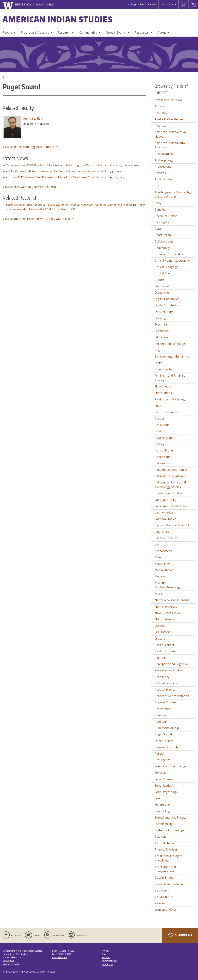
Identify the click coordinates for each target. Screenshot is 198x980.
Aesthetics (161, 113)
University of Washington (23, 972)
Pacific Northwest (166, 651)
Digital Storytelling (167, 305)
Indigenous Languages (170, 476)
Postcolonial (163, 709)
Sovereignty (163, 805)
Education (161, 337)
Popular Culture (165, 702)
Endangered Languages (170, 344)
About (162, 33)
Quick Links (167, 4)
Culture (160, 280)
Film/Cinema (163, 386)
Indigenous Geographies (171, 470)
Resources (142, 33)
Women (160, 903)
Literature (161, 544)
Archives (160, 173)
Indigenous (162, 463)
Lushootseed (163, 551)
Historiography (165, 438)
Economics (162, 331)
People (7, 33)
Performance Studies (169, 670)
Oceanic (160, 626)
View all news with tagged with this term (29, 187)
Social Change (164, 779)
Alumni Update (109, 961)
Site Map (106, 957)
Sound (159, 798)
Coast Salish (163, 235)
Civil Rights (162, 222)
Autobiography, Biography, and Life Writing (173, 194)
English (160, 350)
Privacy (105, 951)
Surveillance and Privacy (170, 817)
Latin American (165, 512)
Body (158, 203)
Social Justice (163, 786)
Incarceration (163, 457)
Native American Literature (173, 600)
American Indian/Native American (170, 145)
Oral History (163, 632)
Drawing (160, 318)
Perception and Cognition (172, 664)
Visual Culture (164, 897)
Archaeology (163, 167)
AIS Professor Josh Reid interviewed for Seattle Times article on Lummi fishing (58, 171)
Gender (160, 418)
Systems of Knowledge (170, 830)
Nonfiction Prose (166, 607)
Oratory (160, 639)
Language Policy (166, 500)
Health (159, 431)
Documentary (164, 312)
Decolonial (162, 286)
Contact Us (107, 964)
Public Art (161, 722)
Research (64, 33)
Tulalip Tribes (164, 878)
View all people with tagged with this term (30, 147)
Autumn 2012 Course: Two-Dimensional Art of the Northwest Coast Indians (56, 177)
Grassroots (162, 425)
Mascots (160, 557)
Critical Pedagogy (166, 267)
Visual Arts (162, 890)
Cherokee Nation (166, 216)
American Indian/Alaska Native (170, 134)
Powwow (160, 715)
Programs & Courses (35, 33)
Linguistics (162, 532)
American (161, 126)
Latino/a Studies (165, 519)
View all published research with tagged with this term (38, 219)
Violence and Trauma (169, 884)
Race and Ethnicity (167, 747)
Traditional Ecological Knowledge (169, 858)
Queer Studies (164, 741)
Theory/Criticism (166, 849)
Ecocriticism (162, 324)
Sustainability (164, 824)
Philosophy (162, 677)
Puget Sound (163, 734)
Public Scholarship (167, 728)
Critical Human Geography (172, 261)
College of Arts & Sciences (142, 4)
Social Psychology (166, 792)
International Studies (169, 493)
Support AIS (180, 935)
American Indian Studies (58, 19)
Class (158, 229)
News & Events (116, 33)
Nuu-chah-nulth (165, 619)
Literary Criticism (166, 538)
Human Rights (164, 450)
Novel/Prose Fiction (168, 613)
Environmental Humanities (172, 356)
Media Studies (164, 570)
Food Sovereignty (166, 412)
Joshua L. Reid (33, 118)
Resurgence (163, 760)
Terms (105, 954)
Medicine (161, 576)
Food (158, 406)
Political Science (165, 690)
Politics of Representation (172, 696)
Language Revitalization (171, 506)
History (160, 444)
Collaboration (164, 241)
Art (157, 186)
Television (161, 837)
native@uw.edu (60, 957)
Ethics (159, 363)
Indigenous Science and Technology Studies (170, 485)
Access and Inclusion (168, 100)
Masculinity (162, 564)
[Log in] (183, 4)
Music (159, 594)
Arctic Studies (163, 179)
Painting (160, 658)
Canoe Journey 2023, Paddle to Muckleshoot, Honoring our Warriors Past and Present (63, 165)
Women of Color (166, 910)
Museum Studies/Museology (167, 585)
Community (162, 248)
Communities (88, 33)
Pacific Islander (164, 645)
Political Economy (166, 683)
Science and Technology (171, 766)
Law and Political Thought (172, 525)
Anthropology (164, 160)
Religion (160, 754)
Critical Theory (164, 273)
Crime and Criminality (169, 254)
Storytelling (162, 811)
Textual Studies (165, 843)
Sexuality (161, 773)
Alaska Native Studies (169, 119)
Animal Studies (164, 154)
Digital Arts (162, 293)
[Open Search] (193, 4)
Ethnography (163, 369)
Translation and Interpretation (165, 869)
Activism (160, 106)
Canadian (161, 209)
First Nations (163, 393)
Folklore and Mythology (170, 399)
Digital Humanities (167, 299)
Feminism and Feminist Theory (170, 378)
